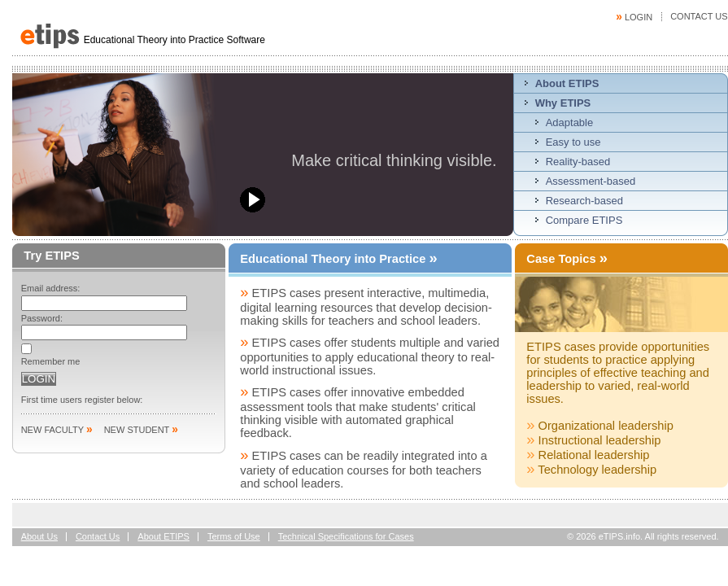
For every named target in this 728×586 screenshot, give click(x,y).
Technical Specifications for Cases (346, 536)
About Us (39, 536)
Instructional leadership (593, 440)
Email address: (51, 288)
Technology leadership (591, 470)
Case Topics (567, 258)
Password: (42, 318)
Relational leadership (588, 455)
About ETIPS (163, 536)
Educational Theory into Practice (338, 259)
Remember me (51, 361)
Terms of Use (234, 536)
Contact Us (699, 16)
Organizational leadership (599, 426)
